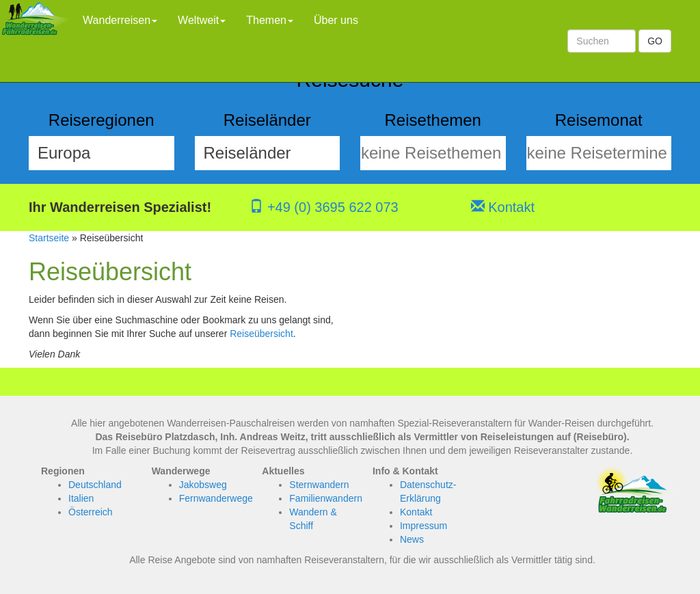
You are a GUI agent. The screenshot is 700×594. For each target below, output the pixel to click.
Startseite (49, 238)
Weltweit (202, 20)
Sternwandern (319, 485)
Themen (270, 20)
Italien (81, 498)
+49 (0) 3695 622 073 (324, 207)
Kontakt (503, 207)
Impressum (423, 526)
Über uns (336, 20)
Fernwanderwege (216, 498)
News (412, 539)
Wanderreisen (120, 20)
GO (655, 41)
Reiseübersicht (261, 334)
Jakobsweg (203, 485)
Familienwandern (326, 498)
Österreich (91, 512)
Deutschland (95, 485)
